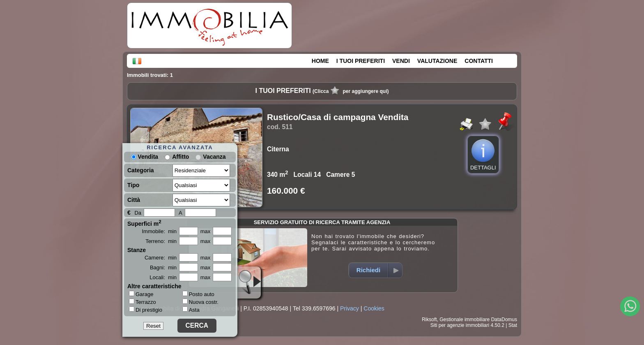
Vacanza (214, 157)
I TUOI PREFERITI (361, 61)
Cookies (374, 308)
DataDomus (504, 320)
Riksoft (429, 320)
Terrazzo (143, 302)
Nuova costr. (200, 302)
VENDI (401, 61)
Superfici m (144, 223)
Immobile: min (159, 231)
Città (134, 200)
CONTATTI (479, 61)
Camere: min (161, 258)
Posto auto (198, 294)
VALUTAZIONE (437, 61)
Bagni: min (163, 267)
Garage (141, 294)
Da (138, 213)
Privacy (350, 308)
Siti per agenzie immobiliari (460, 325)
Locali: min (163, 277)
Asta (191, 310)
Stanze (137, 250)
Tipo (133, 185)
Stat (513, 325)
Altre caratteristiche (154, 286)
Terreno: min (161, 241)
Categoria (141, 170)
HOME (320, 61)
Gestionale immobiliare (465, 320)
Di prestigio (146, 310)
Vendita (145, 157)
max (206, 231)
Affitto (181, 157)
